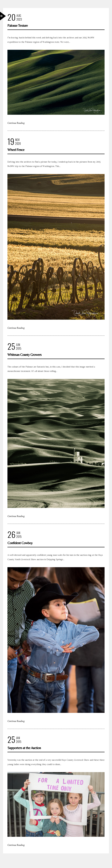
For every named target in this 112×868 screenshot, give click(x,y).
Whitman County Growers (24, 355)
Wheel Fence (16, 150)
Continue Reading (16, 123)
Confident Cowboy (20, 543)
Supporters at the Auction (24, 748)
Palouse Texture (18, 25)
